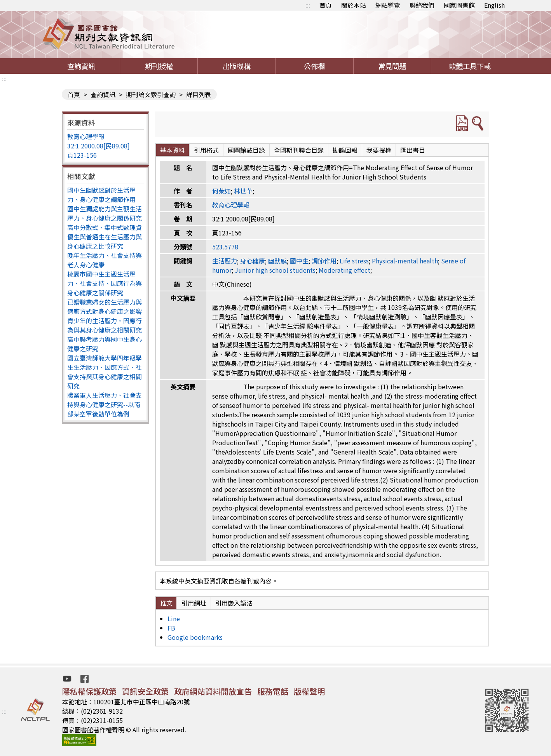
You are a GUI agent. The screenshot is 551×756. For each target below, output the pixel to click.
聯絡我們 (422, 5)
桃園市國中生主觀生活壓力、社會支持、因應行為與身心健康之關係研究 (105, 283)
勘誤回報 (345, 150)
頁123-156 (82, 155)
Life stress (354, 261)
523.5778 (225, 247)
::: (308, 5)
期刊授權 (159, 66)
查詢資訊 (81, 66)
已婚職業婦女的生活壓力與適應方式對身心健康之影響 (105, 307)
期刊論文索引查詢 (151, 94)
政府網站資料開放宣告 (213, 691)
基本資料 (173, 150)
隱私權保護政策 (89, 691)
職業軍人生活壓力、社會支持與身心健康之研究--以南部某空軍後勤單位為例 (105, 404)
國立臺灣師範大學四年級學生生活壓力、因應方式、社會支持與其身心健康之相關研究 (105, 372)
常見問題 (392, 66)
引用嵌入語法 (234, 603)
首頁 (326, 5)
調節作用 (324, 261)
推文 (166, 603)
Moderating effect (344, 270)
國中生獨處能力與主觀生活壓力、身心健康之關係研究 (105, 213)
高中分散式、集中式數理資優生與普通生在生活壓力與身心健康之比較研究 (105, 237)
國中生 (299, 261)
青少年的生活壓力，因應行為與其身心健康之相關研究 (105, 325)
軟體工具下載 (470, 66)
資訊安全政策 (145, 691)
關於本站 (354, 5)
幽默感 (277, 261)
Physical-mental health (405, 261)
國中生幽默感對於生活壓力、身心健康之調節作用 (101, 195)
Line (174, 618)
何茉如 (221, 191)
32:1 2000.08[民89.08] (99, 146)
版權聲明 (309, 691)
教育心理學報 (86, 136)
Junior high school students (275, 270)
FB (171, 628)
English (494, 5)
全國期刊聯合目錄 (299, 150)
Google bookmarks (195, 637)
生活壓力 (225, 261)
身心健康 (253, 261)
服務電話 (273, 691)
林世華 (243, 191)
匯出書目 (413, 150)
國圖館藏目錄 (246, 150)
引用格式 (206, 150)
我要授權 (379, 150)
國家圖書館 (459, 5)
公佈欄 (314, 66)
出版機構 (237, 66)
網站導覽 (388, 5)
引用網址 (194, 603)
